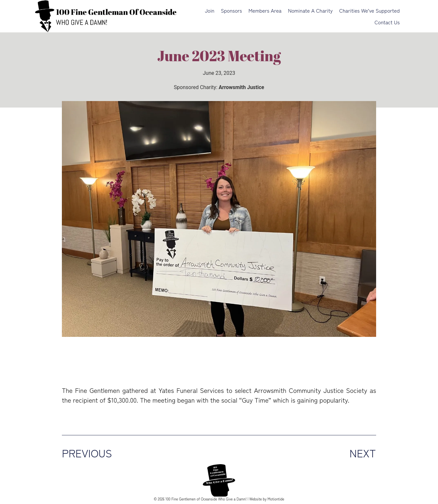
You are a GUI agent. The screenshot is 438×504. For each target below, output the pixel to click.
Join (209, 10)
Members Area (265, 10)
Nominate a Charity (310, 10)
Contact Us (387, 22)
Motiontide (276, 499)
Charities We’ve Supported (369, 10)
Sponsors (231, 10)
